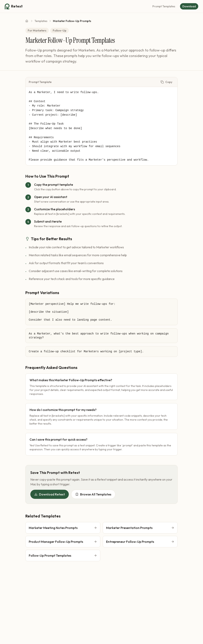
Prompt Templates (164, 6)
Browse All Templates (93, 494)
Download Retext (50, 494)
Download (189, 6)
